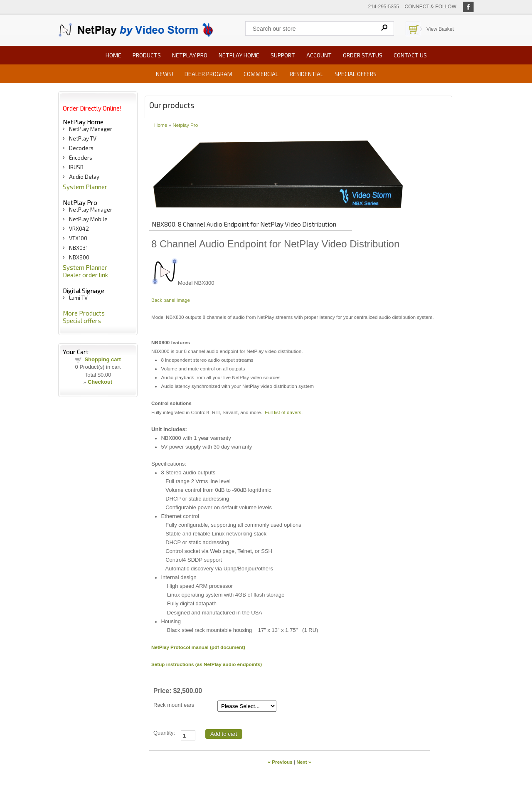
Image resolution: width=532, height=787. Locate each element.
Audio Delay (84, 177)
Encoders (81, 158)
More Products (84, 313)
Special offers (356, 74)
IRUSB (76, 167)
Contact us (410, 55)
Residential (307, 74)
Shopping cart (102, 359)
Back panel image (171, 300)
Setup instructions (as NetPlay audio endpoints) (207, 664)
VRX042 (79, 229)
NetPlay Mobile (88, 219)
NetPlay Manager (91, 129)
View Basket (440, 29)
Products (147, 55)
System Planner (85, 187)
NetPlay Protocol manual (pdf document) (198, 647)
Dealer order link (85, 275)
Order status (363, 55)
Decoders (81, 148)
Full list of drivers (283, 412)
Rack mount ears (174, 705)
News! (165, 74)
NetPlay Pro (190, 55)
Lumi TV (78, 298)
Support (283, 55)
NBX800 (79, 257)
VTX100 (78, 238)
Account (319, 55)
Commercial (261, 74)
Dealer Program (208, 74)
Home (113, 55)
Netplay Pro (185, 125)
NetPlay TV (83, 138)
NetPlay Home (239, 55)
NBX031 (78, 248)
